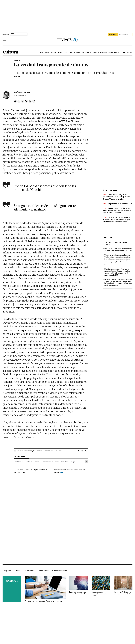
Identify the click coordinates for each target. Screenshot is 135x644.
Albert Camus (18, 462)
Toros (111, 53)
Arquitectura (86, 53)
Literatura (65, 462)
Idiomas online (43, 571)
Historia (77, 53)
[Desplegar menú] (4, 40)
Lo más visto (108, 237)
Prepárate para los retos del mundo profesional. (77, 593)
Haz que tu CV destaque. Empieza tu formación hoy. (123, 593)
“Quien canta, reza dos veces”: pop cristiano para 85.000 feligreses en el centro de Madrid (117, 210)
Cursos (18, 571)
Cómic (95, 53)
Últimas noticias (127, 53)
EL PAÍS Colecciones (60, 571)
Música (47, 53)
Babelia (117, 53)
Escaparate (7, 571)
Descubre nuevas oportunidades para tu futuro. (99, 594)
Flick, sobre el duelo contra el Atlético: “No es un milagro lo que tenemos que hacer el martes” (117, 220)
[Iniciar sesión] (125, 34)
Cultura (10, 52)
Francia (36, 462)
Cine (42, 53)
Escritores (28, 462)
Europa (73, 462)
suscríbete (113, 34)
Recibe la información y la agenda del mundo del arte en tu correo (40, 451)
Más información (20, 472)
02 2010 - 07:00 (21, 95)
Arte (65, 53)
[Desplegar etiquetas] (86, 461)
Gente (57, 462)
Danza (71, 53)
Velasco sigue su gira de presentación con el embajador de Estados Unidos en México (116, 197)
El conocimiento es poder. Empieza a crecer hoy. (44, 601)
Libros (60, 53)
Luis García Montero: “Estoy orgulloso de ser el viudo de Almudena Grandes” (118, 250)
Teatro (53, 53)
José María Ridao (22, 92)
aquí (61, 472)
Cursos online (29, 571)
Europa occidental (47, 462)
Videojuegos (103, 53)
